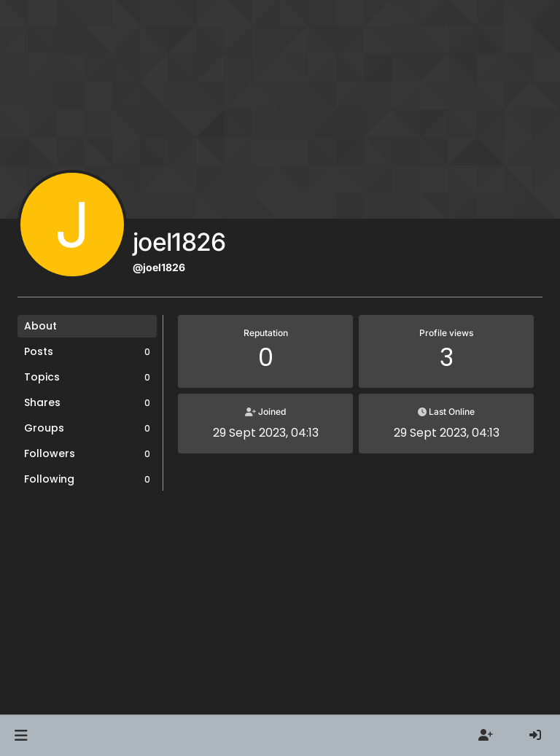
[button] (21, 736)
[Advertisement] (280, 612)
